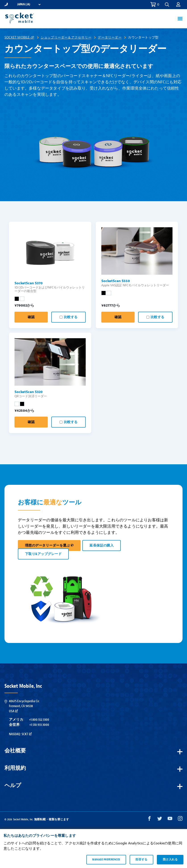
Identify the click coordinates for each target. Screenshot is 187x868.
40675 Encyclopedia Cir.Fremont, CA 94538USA (24, 706)
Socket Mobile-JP (19, 37)
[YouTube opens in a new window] (170, 820)
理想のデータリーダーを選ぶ (49, 546)
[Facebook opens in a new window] (149, 820)
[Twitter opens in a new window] (160, 820)
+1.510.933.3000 (39, 725)
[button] (167, 5)
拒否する (141, 860)
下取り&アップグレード (43, 554)
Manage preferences (106, 860)
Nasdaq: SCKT (20, 734)
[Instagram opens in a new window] (180, 820)
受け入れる (170, 860)
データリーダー (110, 37)
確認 (31, 317)
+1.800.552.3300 (39, 720)
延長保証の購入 (102, 546)
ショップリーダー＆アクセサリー (66, 37)
